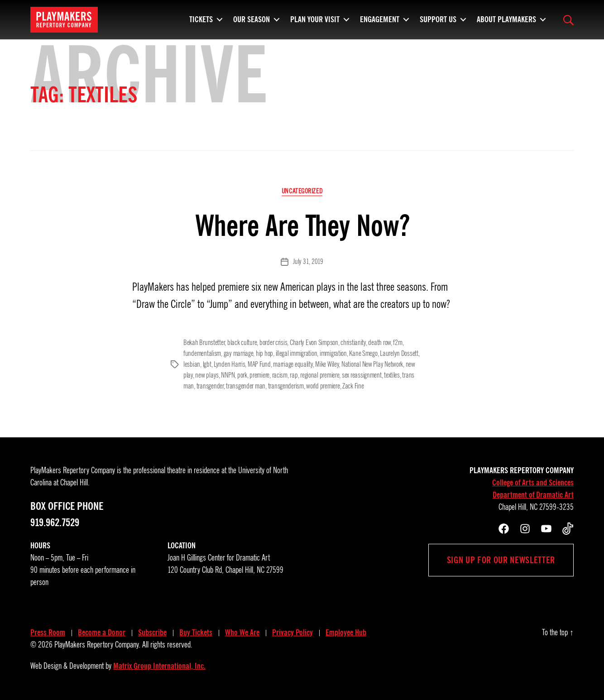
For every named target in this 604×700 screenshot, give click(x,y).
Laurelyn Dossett (399, 354)
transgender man (246, 386)
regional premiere (320, 375)
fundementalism (202, 354)
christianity (353, 343)
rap (294, 375)
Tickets (201, 18)
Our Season (252, 18)
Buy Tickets (196, 633)
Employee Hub (346, 633)
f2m (398, 343)
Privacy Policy (292, 633)
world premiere (323, 386)
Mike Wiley (327, 364)
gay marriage (239, 354)
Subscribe (152, 633)
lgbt (207, 364)
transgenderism (286, 386)
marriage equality (293, 364)
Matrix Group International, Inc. (159, 666)
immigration (333, 354)
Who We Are (242, 633)
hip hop (264, 354)
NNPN (228, 375)
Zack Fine (353, 386)
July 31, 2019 (308, 262)
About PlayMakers (506, 18)
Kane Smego (363, 354)
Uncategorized (302, 191)
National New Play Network (372, 364)
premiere (259, 375)
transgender (210, 386)
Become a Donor (102, 633)
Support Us (438, 18)
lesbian (192, 364)
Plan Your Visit (315, 18)
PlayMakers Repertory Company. (97, 645)
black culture (242, 343)
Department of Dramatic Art (533, 495)
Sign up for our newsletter (501, 560)
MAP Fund (259, 364)
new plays (207, 375)
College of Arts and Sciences (533, 483)
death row (379, 343)
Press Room (48, 633)
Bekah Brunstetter (204, 343)
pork (242, 375)
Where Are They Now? (302, 226)
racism (280, 375)
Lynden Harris (230, 364)
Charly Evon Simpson (314, 343)
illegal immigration (297, 354)
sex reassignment (362, 375)
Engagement (380, 18)
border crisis (273, 343)
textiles (392, 375)
